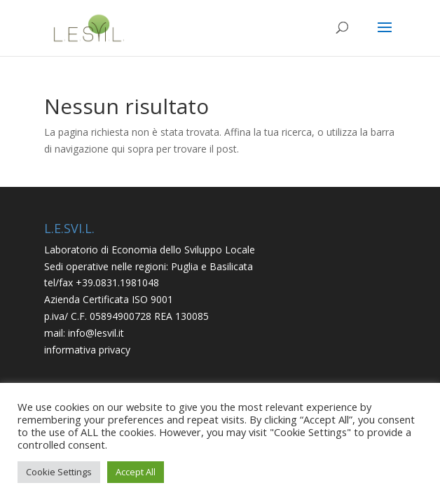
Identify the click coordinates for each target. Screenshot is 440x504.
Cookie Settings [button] (59, 472)
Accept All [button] (136, 472)
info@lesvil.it (96, 333)
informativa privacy (87, 350)
